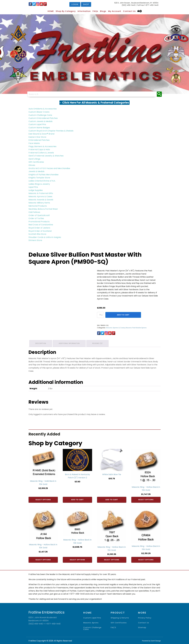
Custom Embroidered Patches (43, 118)
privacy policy (145, 617)
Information (84, 11)
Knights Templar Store (39, 178)
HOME (51, 11)
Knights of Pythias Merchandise (43, 175)
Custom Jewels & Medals (40, 121)
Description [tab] (41, 343)
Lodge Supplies (36, 190)
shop (86, 4)
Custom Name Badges (39, 128)
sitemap (142, 627)
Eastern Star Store (37, 137)
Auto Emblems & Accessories (43, 109)
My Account (115, 11)
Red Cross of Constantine (41, 225)
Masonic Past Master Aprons (136, 328)
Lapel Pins (33, 187)
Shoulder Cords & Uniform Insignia (45, 237)
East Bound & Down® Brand (41, 134)
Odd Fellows (34, 212)
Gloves (32, 165)
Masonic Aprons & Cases (40, 196)
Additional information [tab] (70, 343)
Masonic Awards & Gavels (41, 200)
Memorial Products (38, 206)
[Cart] (140, 11)
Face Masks (34, 143)
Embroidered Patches (39, 140)
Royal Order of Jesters (39, 228)
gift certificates (119, 622)
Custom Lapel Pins (37, 124)
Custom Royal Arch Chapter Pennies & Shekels (51, 131)
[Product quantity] (100, 315)
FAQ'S (113, 627)
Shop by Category (66, 11)
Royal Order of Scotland (40, 231)
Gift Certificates (36, 162)
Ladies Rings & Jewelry (39, 184)
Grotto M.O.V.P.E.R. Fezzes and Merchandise (49, 168)
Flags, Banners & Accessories (42, 146)
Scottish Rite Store (37, 234)
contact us (144, 622)
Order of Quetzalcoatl (39, 215)
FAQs (95, 11)
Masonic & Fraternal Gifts (41, 193)
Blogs (103, 11)
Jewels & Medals (36, 171)
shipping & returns (120, 617)
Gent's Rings (34, 159)
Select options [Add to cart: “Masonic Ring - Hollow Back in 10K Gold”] (146, 499)
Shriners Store (35, 240)
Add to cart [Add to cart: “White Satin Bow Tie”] (112, 499)
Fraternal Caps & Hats (39, 149)
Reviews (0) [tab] (99, 343)
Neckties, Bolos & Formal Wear (43, 209)
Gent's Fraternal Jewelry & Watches (46, 156)
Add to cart (123, 315)
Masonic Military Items (39, 203)
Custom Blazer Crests (39, 112)
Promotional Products (39, 222)
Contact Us (129, 11)
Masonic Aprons (91, 622)
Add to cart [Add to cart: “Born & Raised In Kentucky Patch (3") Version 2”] (77, 499)
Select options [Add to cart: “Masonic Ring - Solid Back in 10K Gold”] (43, 499)
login (75, 4)
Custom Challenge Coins (40, 115)
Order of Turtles (36, 218)
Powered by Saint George (151, 640)
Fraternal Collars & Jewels (41, 153)
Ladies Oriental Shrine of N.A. (42, 181)
